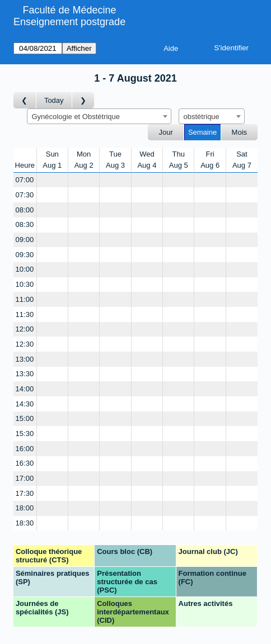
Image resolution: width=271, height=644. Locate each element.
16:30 (25, 463)
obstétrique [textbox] (202, 117)
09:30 (25, 255)
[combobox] (99, 116)
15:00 (25, 418)
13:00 (25, 359)
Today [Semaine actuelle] (54, 100)
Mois (239, 132)
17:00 (25, 478)
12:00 (25, 329)
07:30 (25, 195)
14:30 (25, 404)
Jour (166, 132)
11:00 (25, 299)
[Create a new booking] (52, 180)
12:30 (25, 344)
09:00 (25, 240)
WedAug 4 (147, 160)
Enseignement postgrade (69, 22)
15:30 (25, 434)
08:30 (25, 224)
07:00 (25, 180)
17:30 (25, 493)
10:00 (25, 269)
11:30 (25, 314)
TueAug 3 (115, 160)
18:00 (25, 508)
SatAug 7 (242, 160)
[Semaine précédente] (25, 100)
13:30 (25, 374)
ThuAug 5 (179, 160)
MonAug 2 (84, 160)
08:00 (25, 210)
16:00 (25, 449)
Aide (171, 48)
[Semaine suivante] (83, 100)
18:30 (25, 523)
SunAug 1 (52, 160)
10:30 (25, 284)
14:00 (25, 389)
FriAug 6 (210, 160)
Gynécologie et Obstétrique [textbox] (76, 117)
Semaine (202, 132)
